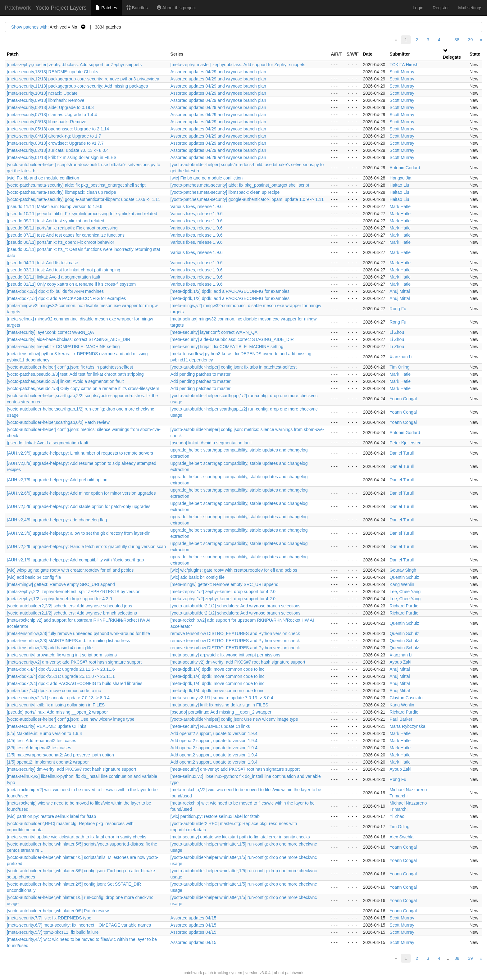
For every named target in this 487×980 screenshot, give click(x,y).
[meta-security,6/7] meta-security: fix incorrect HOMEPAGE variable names (79, 925)
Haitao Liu (399, 185)
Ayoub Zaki (400, 662)
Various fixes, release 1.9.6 (197, 206)
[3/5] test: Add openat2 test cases (39, 748)
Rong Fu (398, 309)
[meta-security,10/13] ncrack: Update (42, 93)
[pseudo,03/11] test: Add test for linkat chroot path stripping (64, 270)
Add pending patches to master (201, 374)
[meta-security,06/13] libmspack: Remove (47, 122)
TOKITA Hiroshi (404, 65)
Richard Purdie (404, 606)
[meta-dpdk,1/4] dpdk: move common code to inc (218, 669)
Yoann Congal (403, 399)
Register (441, 8)
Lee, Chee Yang (405, 592)
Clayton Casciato (406, 698)
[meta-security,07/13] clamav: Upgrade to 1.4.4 (52, 115)
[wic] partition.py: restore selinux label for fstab (51, 816)
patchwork (193, 973)
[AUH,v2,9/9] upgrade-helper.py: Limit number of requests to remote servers (80, 453)
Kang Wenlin (402, 584)
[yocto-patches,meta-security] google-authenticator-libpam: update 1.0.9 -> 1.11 (84, 199)
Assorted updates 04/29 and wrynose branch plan (218, 72)
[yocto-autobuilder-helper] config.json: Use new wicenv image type (71, 719)
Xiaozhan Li (401, 357)
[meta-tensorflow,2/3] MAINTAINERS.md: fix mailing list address (68, 641)
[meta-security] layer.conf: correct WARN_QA (50, 332)
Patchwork (18, 8)
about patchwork (289, 973)
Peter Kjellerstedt (406, 443)
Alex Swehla (401, 837)
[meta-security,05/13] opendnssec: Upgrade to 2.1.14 (58, 129)
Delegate (452, 57)
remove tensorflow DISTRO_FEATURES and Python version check (235, 633)
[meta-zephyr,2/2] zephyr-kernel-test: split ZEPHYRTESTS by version (74, 592)
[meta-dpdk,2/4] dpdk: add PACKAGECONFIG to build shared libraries (75, 683)
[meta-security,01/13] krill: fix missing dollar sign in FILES (62, 157)
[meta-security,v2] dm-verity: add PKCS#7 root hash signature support (74, 662)
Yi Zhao (397, 816)
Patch (13, 54)
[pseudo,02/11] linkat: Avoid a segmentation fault (54, 277)
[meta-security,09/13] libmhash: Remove (46, 100)
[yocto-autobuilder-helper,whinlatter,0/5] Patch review (58, 911)
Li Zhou (397, 332)
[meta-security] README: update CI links (47, 726)
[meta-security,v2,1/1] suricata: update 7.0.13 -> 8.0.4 (58, 698)
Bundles (137, 8)
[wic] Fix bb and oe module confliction (43, 178)
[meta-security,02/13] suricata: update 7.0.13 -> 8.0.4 (58, 150)
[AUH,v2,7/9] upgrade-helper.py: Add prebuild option (57, 480)
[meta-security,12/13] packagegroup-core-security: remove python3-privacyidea (83, 79)
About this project (176, 8)
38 (457, 40)
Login (418, 8)
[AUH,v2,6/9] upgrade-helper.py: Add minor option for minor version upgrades (81, 493)
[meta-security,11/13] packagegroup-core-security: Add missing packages (77, 86)
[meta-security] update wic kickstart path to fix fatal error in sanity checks (77, 837)
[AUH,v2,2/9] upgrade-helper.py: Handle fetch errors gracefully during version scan (86, 547)
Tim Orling (399, 367)
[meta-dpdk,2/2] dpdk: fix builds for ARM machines (55, 291)
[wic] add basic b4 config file (34, 577)
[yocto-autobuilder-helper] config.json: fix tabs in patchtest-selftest (70, 367)
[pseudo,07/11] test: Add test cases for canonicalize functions (66, 235)
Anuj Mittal (400, 291)
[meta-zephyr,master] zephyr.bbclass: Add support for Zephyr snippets (74, 65)
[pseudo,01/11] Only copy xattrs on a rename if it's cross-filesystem (71, 284)
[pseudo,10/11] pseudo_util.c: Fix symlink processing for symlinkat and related (82, 214)
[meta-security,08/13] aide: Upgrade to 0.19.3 (50, 107)
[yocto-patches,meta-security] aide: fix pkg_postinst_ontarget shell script (76, 185)
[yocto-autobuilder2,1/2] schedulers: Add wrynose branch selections (236, 606)
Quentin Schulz (404, 577)
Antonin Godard (405, 168)
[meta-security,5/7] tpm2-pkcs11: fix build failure (53, 932)
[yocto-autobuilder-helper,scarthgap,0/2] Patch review (58, 422)
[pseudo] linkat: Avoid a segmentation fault (48, 443)
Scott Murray (402, 72)
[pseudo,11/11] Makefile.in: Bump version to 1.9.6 (55, 206)
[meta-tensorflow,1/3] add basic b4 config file (50, 648)
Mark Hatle (400, 206)
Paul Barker (401, 719)
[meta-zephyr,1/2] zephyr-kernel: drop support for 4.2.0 (223, 592)
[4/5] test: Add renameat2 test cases (41, 741)
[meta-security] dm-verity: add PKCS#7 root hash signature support (71, 769)
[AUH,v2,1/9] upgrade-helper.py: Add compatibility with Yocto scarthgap (75, 560)
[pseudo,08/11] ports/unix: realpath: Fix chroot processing (62, 228)
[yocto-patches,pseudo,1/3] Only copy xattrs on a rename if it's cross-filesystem (83, 388)
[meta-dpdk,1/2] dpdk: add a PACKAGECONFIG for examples (230, 291)
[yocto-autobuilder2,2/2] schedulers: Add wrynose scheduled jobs (69, 606)
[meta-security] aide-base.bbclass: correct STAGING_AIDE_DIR (68, 339)
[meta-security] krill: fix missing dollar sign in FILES (56, 705)
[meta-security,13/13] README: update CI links (52, 72)
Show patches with (29, 27)
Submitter (400, 54)
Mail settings (470, 8)
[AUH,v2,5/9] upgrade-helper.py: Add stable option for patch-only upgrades (79, 506)
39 (471, 40)
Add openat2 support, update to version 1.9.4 (214, 733)
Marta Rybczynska (407, 726)
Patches (106, 8)
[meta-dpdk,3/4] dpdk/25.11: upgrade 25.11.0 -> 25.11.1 (61, 676)
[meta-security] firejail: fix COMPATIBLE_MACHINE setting (63, 347)
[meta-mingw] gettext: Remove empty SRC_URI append (61, 584)
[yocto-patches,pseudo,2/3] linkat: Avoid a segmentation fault (65, 381)
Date (368, 54)
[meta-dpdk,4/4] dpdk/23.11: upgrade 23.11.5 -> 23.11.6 (61, 669)
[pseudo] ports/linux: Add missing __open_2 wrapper (57, 712)
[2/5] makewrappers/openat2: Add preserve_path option (60, 755)
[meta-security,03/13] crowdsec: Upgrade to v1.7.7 (55, 143)
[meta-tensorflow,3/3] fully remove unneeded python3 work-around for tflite (78, 633)
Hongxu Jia (400, 178)
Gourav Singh (403, 570)
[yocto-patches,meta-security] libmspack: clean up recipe (61, 192)
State (475, 54)
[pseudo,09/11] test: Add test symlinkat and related (56, 221)
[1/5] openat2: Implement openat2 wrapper (48, 762)
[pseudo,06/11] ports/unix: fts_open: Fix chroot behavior (61, 242)
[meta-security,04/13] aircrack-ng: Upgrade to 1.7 (54, 136)
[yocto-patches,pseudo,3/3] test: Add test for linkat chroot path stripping (75, 374)
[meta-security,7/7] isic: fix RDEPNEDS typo (49, 918)
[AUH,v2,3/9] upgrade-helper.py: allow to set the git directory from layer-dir (78, 533)
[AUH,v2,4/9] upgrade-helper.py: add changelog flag (57, 520)
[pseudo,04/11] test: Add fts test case (43, 263)
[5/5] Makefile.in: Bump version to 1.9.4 (44, 733)
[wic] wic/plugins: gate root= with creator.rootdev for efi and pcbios (70, 570)
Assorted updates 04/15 (193, 918)
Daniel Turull (402, 453)
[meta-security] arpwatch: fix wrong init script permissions (62, 655)
